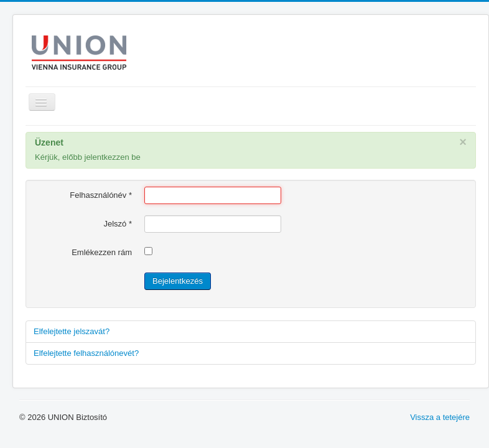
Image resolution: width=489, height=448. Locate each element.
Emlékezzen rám (102, 252)
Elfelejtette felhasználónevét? (86, 353)
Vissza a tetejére (440, 417)
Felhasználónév (101, 195)
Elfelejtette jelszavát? (72, 331)
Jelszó (118, 224)
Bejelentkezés (178, 281)
